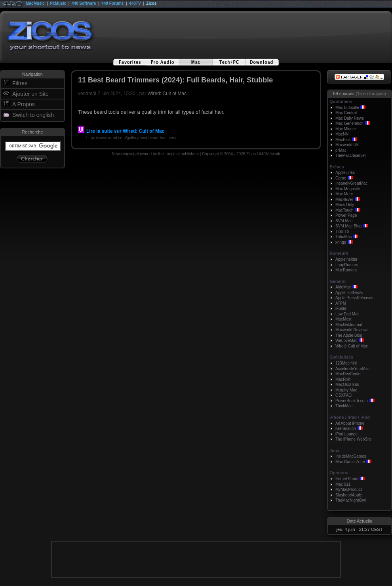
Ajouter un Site (30, 94)
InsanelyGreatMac (351, 183)
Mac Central (346, 113)
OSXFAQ (343, 395)
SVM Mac (344, 221)
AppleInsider (346, 259)
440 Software (84, 3)
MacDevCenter (349, 374)
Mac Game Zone (350, 462)
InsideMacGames (351, 456)
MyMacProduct (349, 490)
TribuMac (343, 237)
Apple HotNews (349, 293)
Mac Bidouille (347, 108)
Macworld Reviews (352, 330)
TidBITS (343, 232)
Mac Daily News (350, 118)
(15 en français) (371, 94)
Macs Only (345, 205)
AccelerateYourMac (352, 369)
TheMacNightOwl (351, 500)
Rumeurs (339, 253)
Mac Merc (344, 194)
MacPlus (343, 140)
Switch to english (33, 115)
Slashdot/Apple (349, 495)
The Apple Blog (349, 335)
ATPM (341, 303)
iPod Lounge (346, 434)
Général (338, 281)
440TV (135, 3)
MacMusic (35, 3)
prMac (341, 150)
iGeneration (346, 429)
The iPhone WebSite (354, 439)
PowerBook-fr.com (352, 401)
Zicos (151, 3)
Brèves (337, 167)
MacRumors (346, 270)
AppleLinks (345, 173)
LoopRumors (347, 265)
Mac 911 (343, 484)
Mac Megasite (348, 189)
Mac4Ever (344, 199)
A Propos (24, 104)
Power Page (346, 215)
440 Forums (112, 3)
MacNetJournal (349, 325)
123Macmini (346, 363)
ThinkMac (344, 406)
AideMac (343, 287)
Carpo (341, 178)
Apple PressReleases (354, 298)
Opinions (339, 473)
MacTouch (344, 210)
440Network (269, 154)
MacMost (343, 319)
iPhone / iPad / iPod (350, 417)
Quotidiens (341, 101)
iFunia (341, 308)
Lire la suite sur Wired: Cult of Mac (121, 131)
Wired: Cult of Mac (167, 94)
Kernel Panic (347, 479)
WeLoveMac (346, 341)
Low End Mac (347, 314)
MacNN (342, 134)
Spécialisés (341, 357)
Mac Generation (349, 123)
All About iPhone (350, 423)
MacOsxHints (347, 385)
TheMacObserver (351, 156)
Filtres (20, 83)
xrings (341, 242)
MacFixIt (343, 379)
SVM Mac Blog (348, 226)
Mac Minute (346, 129)
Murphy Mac (346, 390)
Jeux (334, 450)
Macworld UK (347, 145)
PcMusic (58, 3)
